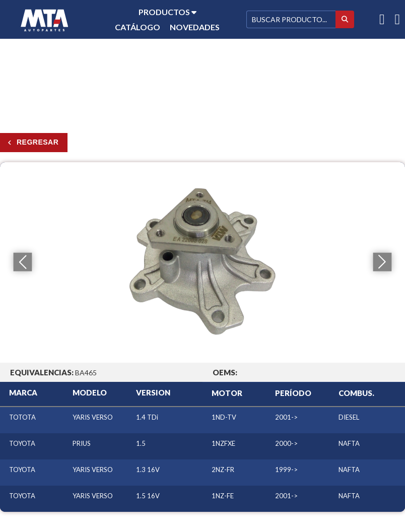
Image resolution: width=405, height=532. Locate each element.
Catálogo (138, 27)
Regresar (38, 142)
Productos (167, 12)
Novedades (195, 27)
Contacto (167, 42)
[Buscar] (291, 19)
